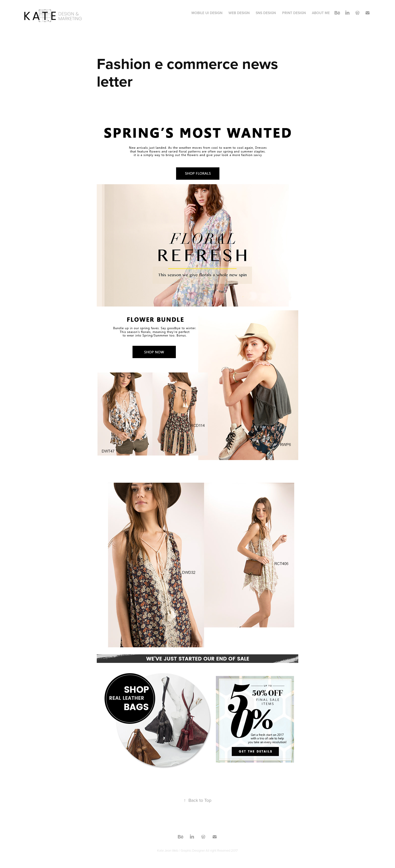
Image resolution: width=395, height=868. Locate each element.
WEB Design (239, 13)
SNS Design (266, 13)
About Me (321, 13)
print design (294, 13)
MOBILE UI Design (207, 13)
